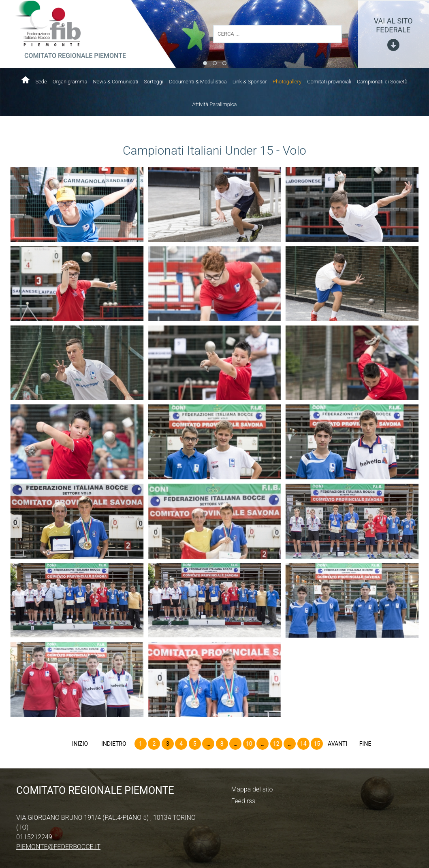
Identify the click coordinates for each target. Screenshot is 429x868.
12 (276, 744)
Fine (365, 744)
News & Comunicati (115, 82)
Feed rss (243, 801)
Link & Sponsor (250, 82)
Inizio (80, 744)
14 (303, 744)
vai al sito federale (393, 25)
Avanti (337, 744)
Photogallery (287, 82)
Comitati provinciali (329, 82)
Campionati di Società (382, 82)
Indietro (114, 744)
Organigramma (70, 82)
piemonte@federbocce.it (58, 847)
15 (317, 744)
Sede (41, 82)
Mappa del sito (252, 789)
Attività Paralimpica (215, 104)
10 (249, 744)
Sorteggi (154, 82)
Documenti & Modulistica (198, 82)
